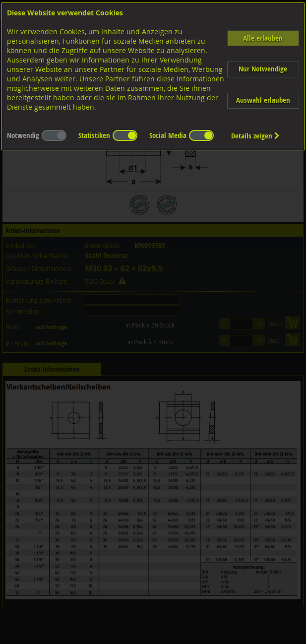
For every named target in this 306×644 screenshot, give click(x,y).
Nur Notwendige (263, 69)
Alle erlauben (263, 38)
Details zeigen (255, 136)
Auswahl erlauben (263, 100)
